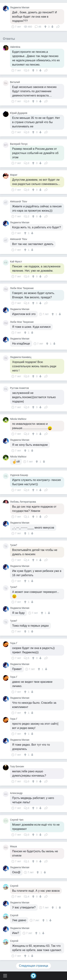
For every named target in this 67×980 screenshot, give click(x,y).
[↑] (46, 27)
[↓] (52, 27)
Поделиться (58, 26)
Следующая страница (33, 966)
